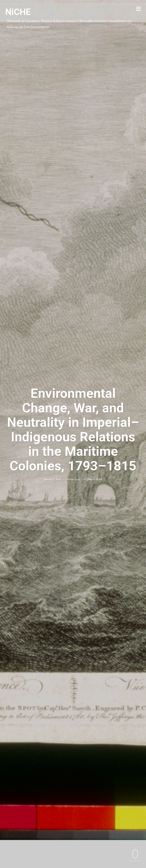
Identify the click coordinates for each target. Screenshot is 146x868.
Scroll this (135, 856)
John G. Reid (95, 479)
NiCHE (18, 12)
